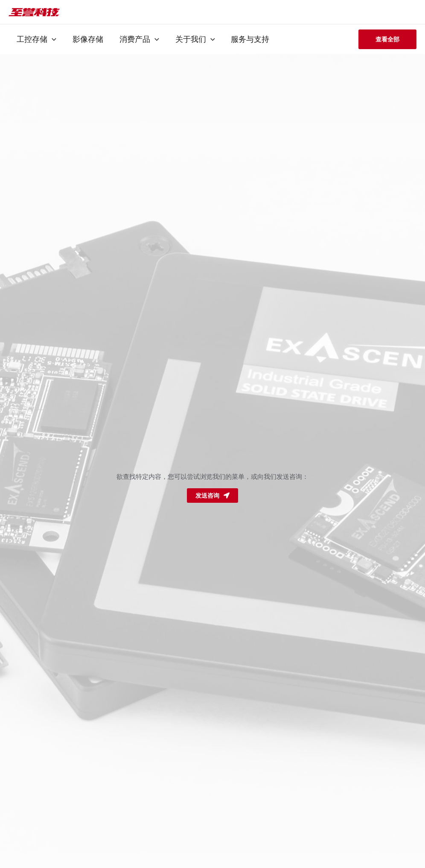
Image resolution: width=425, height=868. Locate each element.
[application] (51, 39)
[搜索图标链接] (402, 12)
